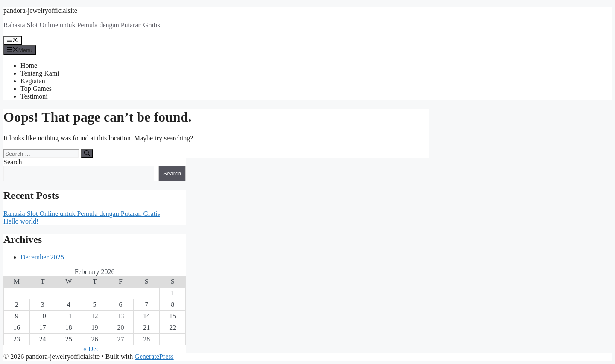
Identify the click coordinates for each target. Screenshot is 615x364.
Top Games (36, 89)
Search (13, 162)
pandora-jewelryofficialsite (40, 10)
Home (29, 66)
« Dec (91, 349)
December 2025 (42, 257)
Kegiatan (33, 81)
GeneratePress (154, 357)
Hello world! (21, 221)
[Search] (87, 154)
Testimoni (34, 96)
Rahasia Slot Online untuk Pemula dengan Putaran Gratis (82, 214)
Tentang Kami (40, 73)
